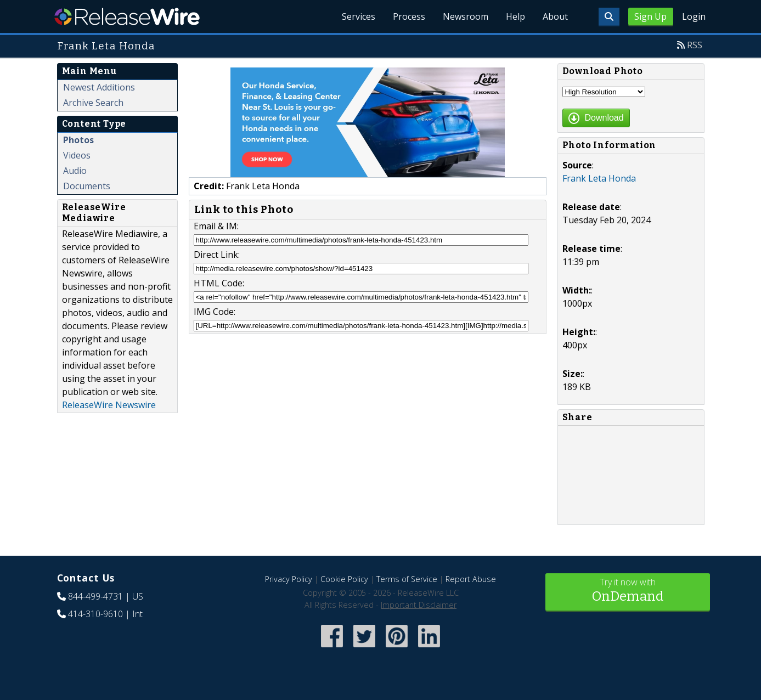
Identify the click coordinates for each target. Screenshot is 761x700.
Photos (78, 140)
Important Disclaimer (419, 605)
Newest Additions (99, 87)
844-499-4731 (95, 596)
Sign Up (650, 16)
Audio (75, 171)
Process (409, 16)
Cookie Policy (344, 579)
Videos (77, 155)
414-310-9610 (95, 614)
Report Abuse (471, 579)
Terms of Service (407, 579)
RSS (695, 45)
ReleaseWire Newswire (109, 405)
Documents (87, 186)
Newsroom (466, 16)
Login (694, 16)
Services (359, 16)
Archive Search (93, 103)
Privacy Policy (289, 579)
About (555, 16)
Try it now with (628, 591)
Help (515, 16)
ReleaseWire (127, 16)
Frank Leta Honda (599, 178)
